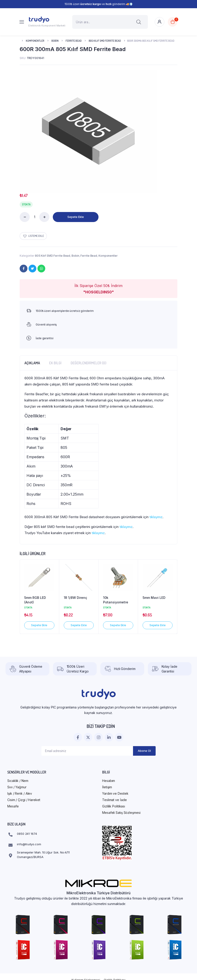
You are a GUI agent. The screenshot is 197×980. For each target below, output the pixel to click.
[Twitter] (32, 269)
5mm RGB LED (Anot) (35, 600)
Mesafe (13, 806)
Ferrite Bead (74, 41)
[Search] (139, 22)
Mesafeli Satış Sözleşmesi (121, 813)
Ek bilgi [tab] (55, 363)
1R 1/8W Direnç (75, 598)
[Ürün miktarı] (35, 217)
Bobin (55, 41)
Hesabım (109, 781)
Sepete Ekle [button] (39, 625)
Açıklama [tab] (32, 363)
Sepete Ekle (76, 217)
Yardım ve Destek (115, 793)
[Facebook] (24, 269)
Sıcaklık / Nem (18, 781)
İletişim (107, 787)
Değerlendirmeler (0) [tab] (88, 363)
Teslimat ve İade (114, 800)
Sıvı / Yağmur (17, 787)
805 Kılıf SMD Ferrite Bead (105, 41)
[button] (33, 236)
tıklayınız (156, 517)
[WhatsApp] (41, 269)
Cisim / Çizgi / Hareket (24, 800)
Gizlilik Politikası (114, 806)
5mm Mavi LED (154, 598)
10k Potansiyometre (116, 600)
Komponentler (35, 41)
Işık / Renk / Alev (20, 793)
